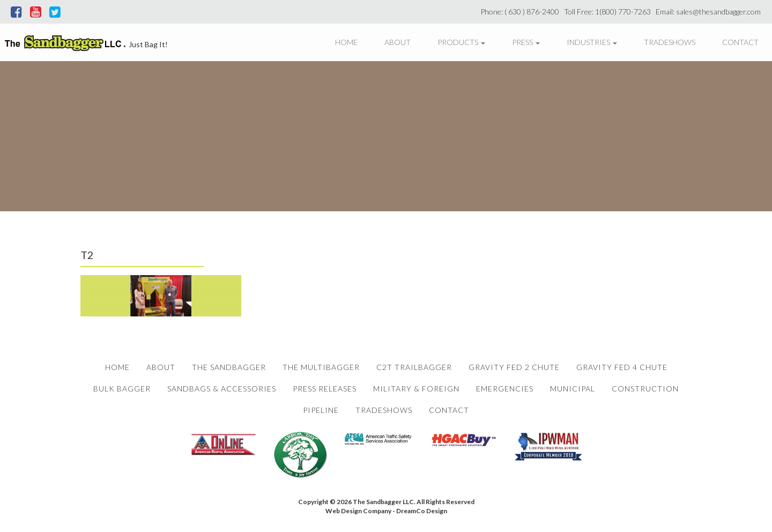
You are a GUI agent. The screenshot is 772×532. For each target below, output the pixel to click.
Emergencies (505, 389)
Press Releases (325, 389)
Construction (645, 389)
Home (346, 42)
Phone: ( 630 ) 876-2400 (521, 12)
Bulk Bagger (122, 389)
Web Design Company (358, 511)
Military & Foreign (416, 389)
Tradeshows (670, 42)
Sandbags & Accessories (222, 389)
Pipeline (321, 410)
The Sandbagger (229, 367)
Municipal (573, 389)
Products (461, 42)
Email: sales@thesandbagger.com (710, 12)
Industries (592, 42)
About (398, 42)
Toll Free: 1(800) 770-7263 (609, 12)
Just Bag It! (148, 44)
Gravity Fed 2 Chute (514, 367)
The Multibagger (321, 367)
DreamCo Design (422, 511)
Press (526, 42)
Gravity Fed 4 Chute (622, 367)
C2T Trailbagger (414, 367)
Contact (740, 42)
